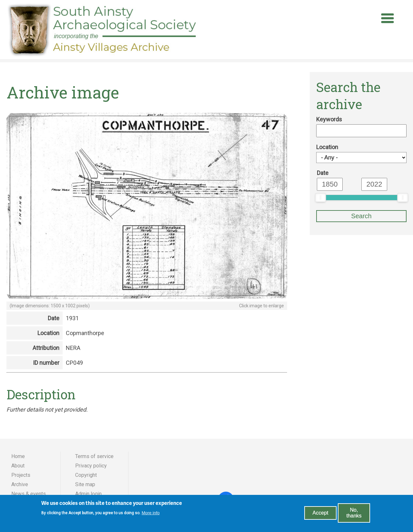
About (18, 466)
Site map (85, 484)
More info (151, 515)
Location (327, 147)
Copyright (86, 475)
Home (18, 456)
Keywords (329, 119)
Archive (20, 484)
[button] (147, 298)
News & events (29, 494)
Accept (321, 515)
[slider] (320, 198)
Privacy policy (91, 466)
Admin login (88, 494)
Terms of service (94, 456)
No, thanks (354, 515)
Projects (21, 475)
